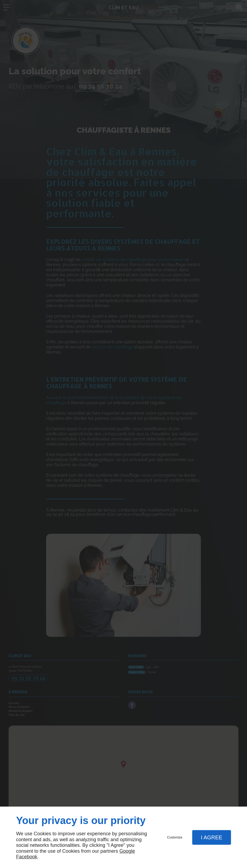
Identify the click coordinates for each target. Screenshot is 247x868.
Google (127, 851)
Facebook (27, 857)
